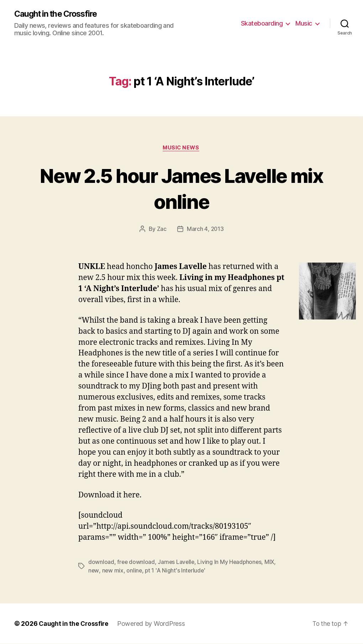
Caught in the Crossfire (59, 14)
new (94, 571)
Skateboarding (262, 23)
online (135, 571)
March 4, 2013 (205, 230)
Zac (161, 230)
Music (304, 23)
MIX (272, 563)
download (101, 563)
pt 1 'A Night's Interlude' (176, 571)
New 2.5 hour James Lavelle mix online (181, 189)
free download (136, 563)
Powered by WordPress (153, 624)
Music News (181, 148)
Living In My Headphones (232, 563)
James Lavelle (177, 563)
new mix (113, 571)
